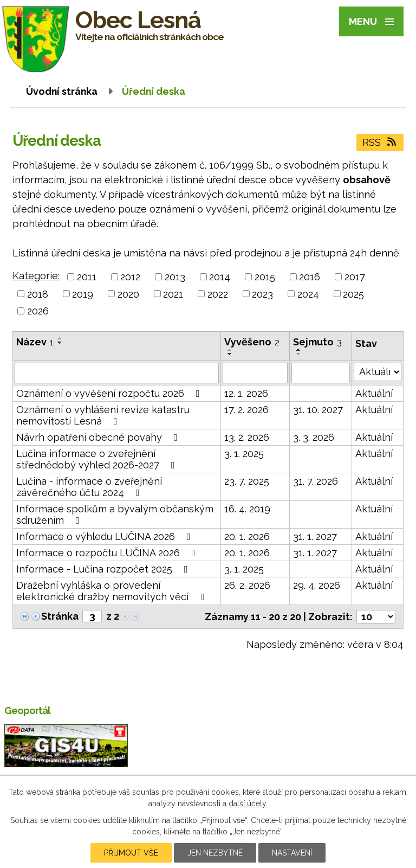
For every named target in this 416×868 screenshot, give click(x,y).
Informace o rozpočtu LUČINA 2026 (108, 553)
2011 (87, 277)
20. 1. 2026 (247, 536)
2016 (310, 277)
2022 (218, 294)
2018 (38, 294)
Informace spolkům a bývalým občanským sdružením (115, 515)
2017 (355, 277)
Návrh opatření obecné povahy (99, 437)
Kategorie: (36, 276)
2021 (173, 294)
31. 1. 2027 (315, 536)
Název (35, 342)
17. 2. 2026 (246, 410)
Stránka (60, 616)
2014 (220, 277)
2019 (83, 294)
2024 (308, 294)
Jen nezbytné (215, 853)
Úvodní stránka (62, 91)
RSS (380, 142)
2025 (353, 294)
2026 (38, 311)
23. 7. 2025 (247, 481)
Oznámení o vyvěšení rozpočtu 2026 (110, 393)
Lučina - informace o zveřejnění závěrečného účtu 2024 (89, 487)
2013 (175, 277)
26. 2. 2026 (247, 585)
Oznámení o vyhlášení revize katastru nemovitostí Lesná (103, 415)
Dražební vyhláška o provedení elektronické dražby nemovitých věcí (112, 591)
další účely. (248, 803)
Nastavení (292, 853)
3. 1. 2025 (244, 454)
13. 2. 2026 (247, 437)
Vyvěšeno (252, 342)
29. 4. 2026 (317, 585)
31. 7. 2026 (316, 481)
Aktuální (374, 393)
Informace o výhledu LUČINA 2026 (106, 536)
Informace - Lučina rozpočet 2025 (104, 569)
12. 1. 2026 (246, 393)
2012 (130, 277)
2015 (265, 277)
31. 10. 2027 (318, 410)
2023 (262, 294)
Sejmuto (317, 342)
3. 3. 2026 (314, 437)
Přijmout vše (131, 853)
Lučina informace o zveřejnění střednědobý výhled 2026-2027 (98, 459)
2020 (128, 294)
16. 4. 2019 (247, 509)
